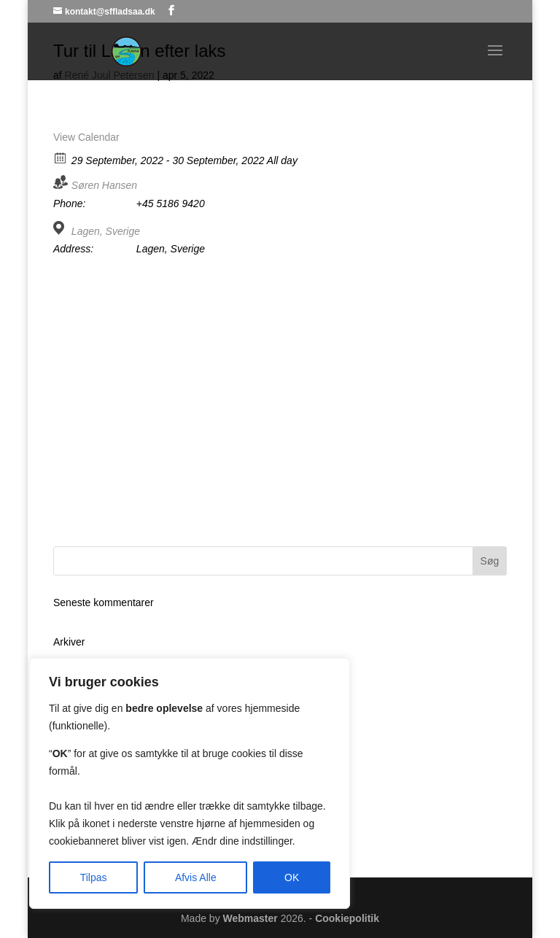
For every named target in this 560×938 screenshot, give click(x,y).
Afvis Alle (196, 877)
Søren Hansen (104, 185)
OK (292, 877)
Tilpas (94, 877)
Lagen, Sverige (106, 231)
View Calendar (86, 137)
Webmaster (250, 918)
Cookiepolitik (347, 918)
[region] (190, 783)
